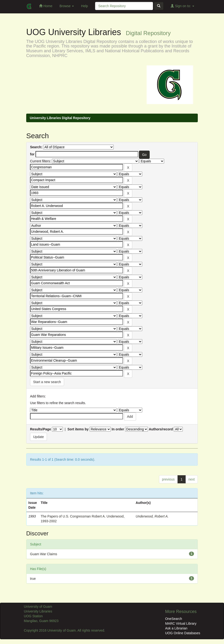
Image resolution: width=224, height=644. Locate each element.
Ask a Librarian (176, 628)
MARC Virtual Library (181, 623)
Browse (67, 6)
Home (46, 6)
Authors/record (161, 429)
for (32, 154)
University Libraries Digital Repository (60, 118)
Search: (36, 147)
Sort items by (78, 429)
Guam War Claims (44, 554)
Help (84, 6)
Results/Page (41, 429)
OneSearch (174, 619)
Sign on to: (182, 6)
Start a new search (47, 382)
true (33, 579)
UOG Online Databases (183, 633)
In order (118, 429)
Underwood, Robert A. (152, 516)
